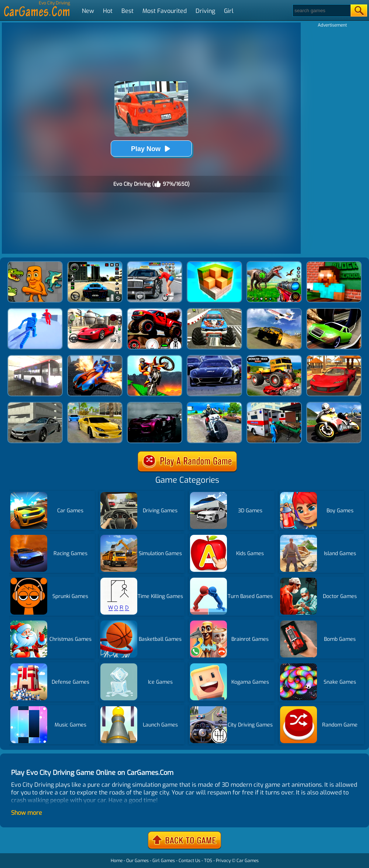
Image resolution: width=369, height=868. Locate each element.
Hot (108, 11)
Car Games (248, 861)
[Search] (321, 11)
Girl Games (164, 861)
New (88, 11)
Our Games (137, 861)
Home (117, 861)
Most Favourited (165, 11)
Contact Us (189, 861)
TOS (208, 861)
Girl (229, 11)
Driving (205, 11)
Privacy (223, 861)
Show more (27, 813)
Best (127, 11)
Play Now (151, 149)
